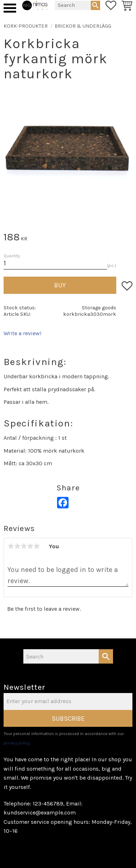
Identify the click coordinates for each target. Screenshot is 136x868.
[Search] (95, 5)
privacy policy (17, 743)
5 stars (37, 546)
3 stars (24, 546)
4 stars (30, 546)
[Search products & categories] (73, 5)
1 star (11, 546)
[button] (10, 8)
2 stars (17, 546)
